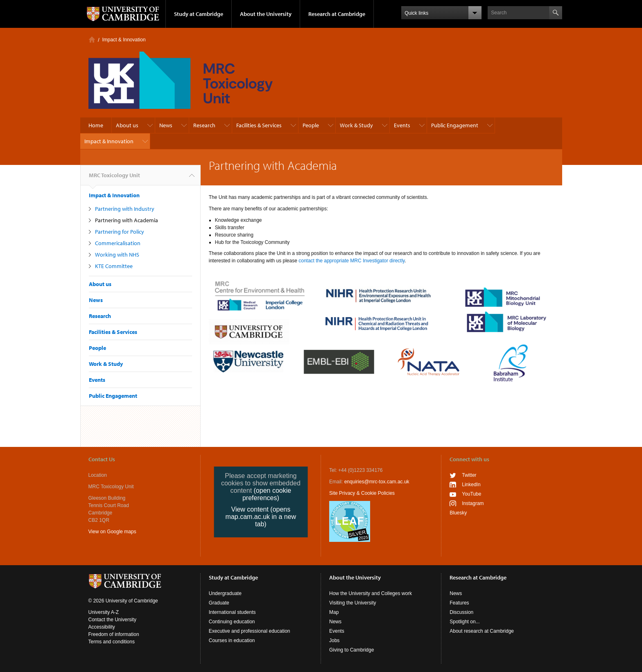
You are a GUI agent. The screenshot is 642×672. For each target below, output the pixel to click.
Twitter (469, 475)
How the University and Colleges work (371, 593)
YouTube (471, 494)
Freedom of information (114, 634)
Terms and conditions (112, 642)
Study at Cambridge (199, 14)
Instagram (473, 503)
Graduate (219, 603)
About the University (266, 14)
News (166, 125)
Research (204, 125)
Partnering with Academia (127, 220)
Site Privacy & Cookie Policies (362, 493)
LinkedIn (471, 485)
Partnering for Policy (120, 232)
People (311, 125)
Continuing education (232, 622)
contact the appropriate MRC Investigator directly (352, 261)
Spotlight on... (465, 622)
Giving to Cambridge (352, 650)
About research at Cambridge (482, 631)
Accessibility (102, 627)
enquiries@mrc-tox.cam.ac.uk (377, 482)
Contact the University (112, 620)
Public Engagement (455, 125)
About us (127, 125)
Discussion (461, 612)
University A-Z (104, 612)
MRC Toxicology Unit (114, 178)
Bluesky (458, 513)
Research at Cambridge (337, 14)
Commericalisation (118, 243)
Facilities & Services (259, 125)
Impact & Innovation (124, 40)
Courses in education (232, 640)
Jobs (334, 640)
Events (402, 125)
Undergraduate (225, 593)
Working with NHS (117, 255)
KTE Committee (114, 266)
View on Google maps (112, 532)
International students (232, 612)
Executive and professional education (250, 631)
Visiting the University (353, 603)
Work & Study (356, 125)
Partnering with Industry (125, 209)
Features (459, 603)
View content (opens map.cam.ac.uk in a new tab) (261, 517)
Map (334, 612)
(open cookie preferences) (267, 494)
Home (92, 39)
